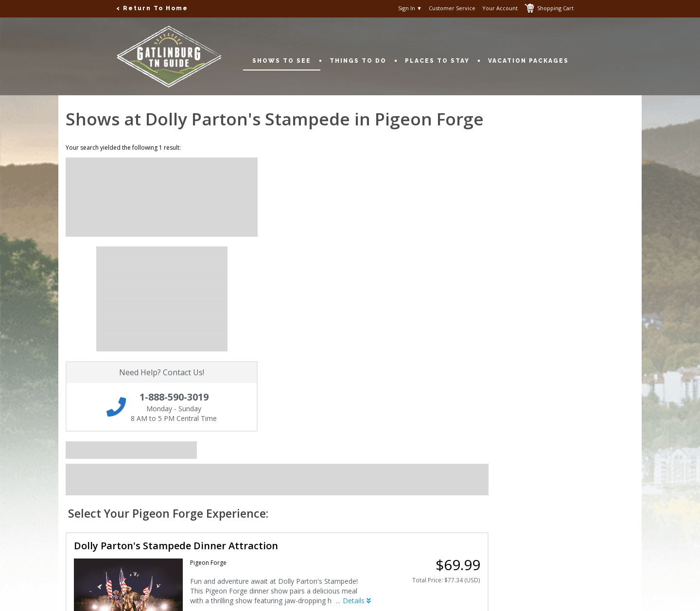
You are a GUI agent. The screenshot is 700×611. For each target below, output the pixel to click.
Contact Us (75, 462)
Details (503, 315)
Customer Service (452, 8)
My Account (76, 471)
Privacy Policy (278, 462)
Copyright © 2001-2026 (209, 597)
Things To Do (363, 61)
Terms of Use (277, 471)
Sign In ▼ (410, 8)
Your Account (500, 8)
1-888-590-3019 (498, 462)
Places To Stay (442, 61)
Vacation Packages (528, 61)
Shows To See (286, 61)
